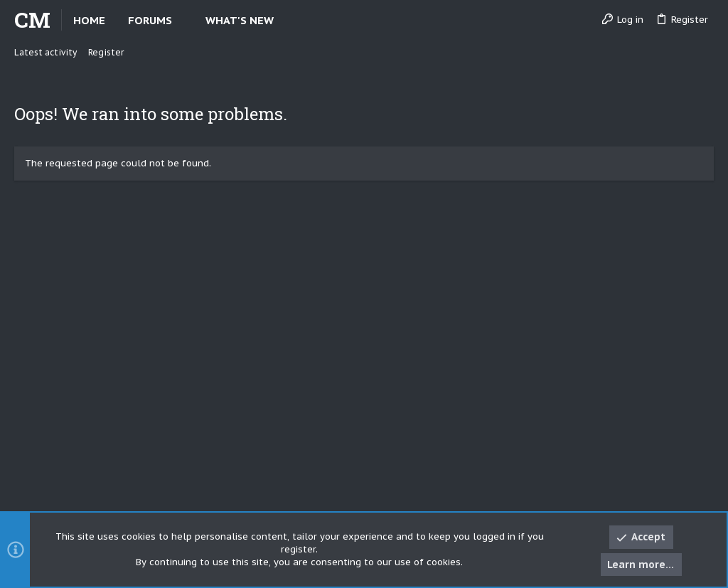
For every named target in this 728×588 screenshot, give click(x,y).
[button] (184, 20)
